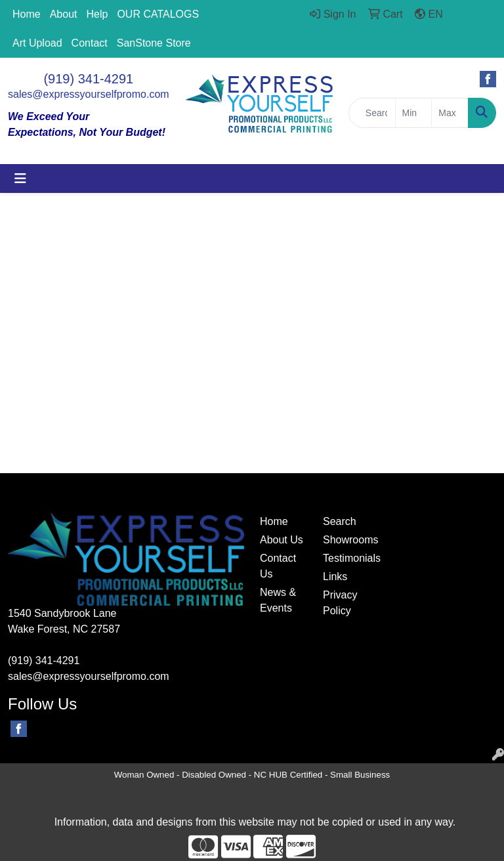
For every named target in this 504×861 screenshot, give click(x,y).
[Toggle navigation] (20, 178)
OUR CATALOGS (158, 14)
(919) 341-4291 (88, 79)
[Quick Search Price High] (450, 113)
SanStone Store (154, 43)
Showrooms (346, 540)
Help (97, 14)
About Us (282, 540)
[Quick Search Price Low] (414, 113)
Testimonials (346, 558)
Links (335, 577)
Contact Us (278, 566)
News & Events (278, 600)
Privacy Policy (340, 603)
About (64, 14)
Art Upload (37, 43)
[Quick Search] (372, 113)
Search (340, 521)
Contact (90, 43)
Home (27, 14)
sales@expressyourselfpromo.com (89, 94)
